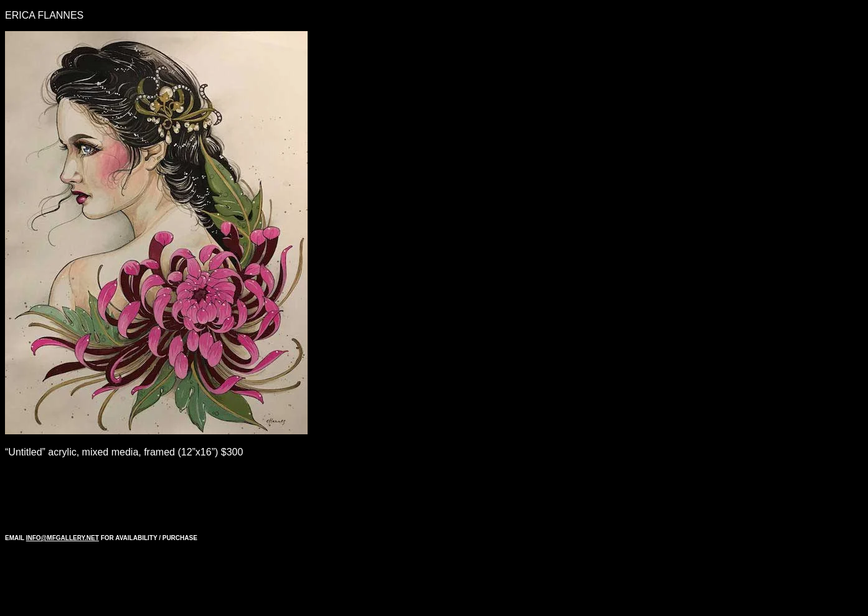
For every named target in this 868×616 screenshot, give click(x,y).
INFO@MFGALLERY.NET (63, 538)
